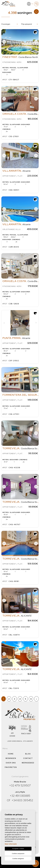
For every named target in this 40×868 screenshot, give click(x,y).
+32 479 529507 (20, 785)
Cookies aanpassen (18, 853)
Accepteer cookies (18, 849)
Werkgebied (28, 763)
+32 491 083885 (20, 796)
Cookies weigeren (18, 858)
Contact (28, 758)
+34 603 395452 (22, 800)
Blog (28, 754)
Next (36, 42)
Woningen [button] (11, 758)
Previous (4, 42)
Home (11, 754)
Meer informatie (11, 844)
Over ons (11, 763)
